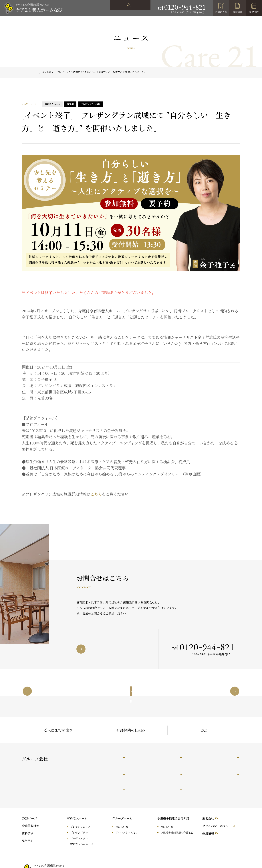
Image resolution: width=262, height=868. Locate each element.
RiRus (142, 772)
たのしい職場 (147, 756)
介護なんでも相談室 (95, 788)
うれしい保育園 (148, 788)
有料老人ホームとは (82, 844)
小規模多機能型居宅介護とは (177, 832)
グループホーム (122, 818)
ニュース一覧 (42, 72)
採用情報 (208, 833)
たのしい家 (122, 827)
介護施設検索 (31, 826)
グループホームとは (127, 832)
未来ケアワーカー (207, 772)
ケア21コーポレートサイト (100, 756)
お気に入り (221, 12)
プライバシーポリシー (217, 826)
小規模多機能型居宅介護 (173, 818)
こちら (96, 494)
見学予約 (254, 12)
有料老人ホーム (77, 818)
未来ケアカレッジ (207, 756)
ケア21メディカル (93, 772)
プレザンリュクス (80, 827)
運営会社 (208, 818)
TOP (24, 72)
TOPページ (29, 818)
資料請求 (237, 12)
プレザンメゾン (79, 838)
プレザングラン (79, 832)
